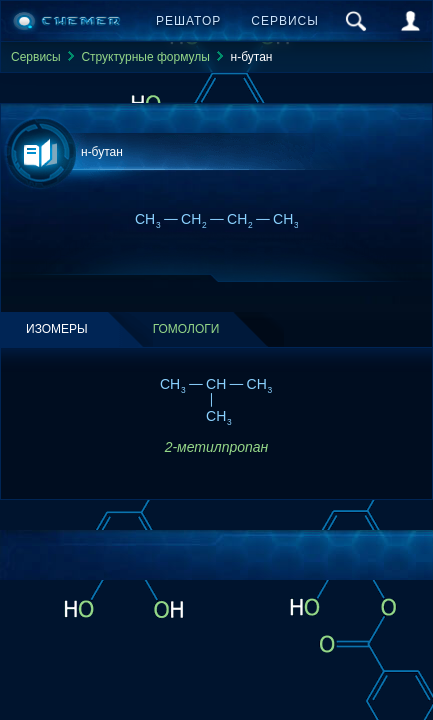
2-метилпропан (217, 447)
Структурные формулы (145, 57)
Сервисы (285, 21)
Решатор (188, 21)
